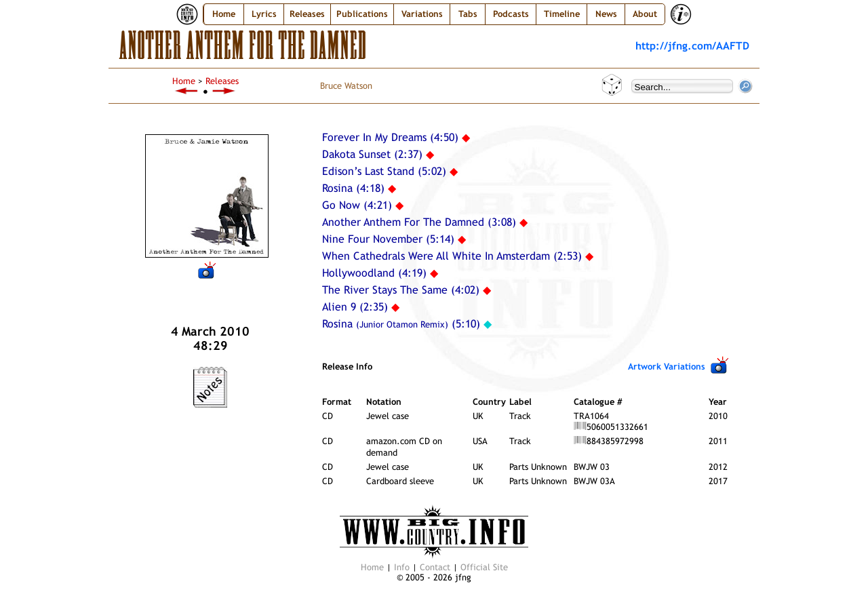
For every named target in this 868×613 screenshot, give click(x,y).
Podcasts (511, 14)
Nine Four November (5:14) (388, 239)
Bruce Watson (346, 86)
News (606, 14)
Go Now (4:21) (357, 205)
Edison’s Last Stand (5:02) (384, 171)
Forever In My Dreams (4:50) (390, 137)
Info (402, 567)
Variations (422, 14)
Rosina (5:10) (401, 324)
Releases (222, 81)
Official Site (484, 567)
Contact (435, 567)
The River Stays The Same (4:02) (401, 290)
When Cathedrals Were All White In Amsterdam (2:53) (452, 256)
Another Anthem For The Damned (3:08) (419, 222)
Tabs (468, 14)
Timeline (562, 14)
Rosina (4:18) (353, 188)
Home (224, 14)
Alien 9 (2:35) (355, 307)
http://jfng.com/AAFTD (692, 45)
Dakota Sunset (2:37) (372, 154)
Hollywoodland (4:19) (374, 273)
